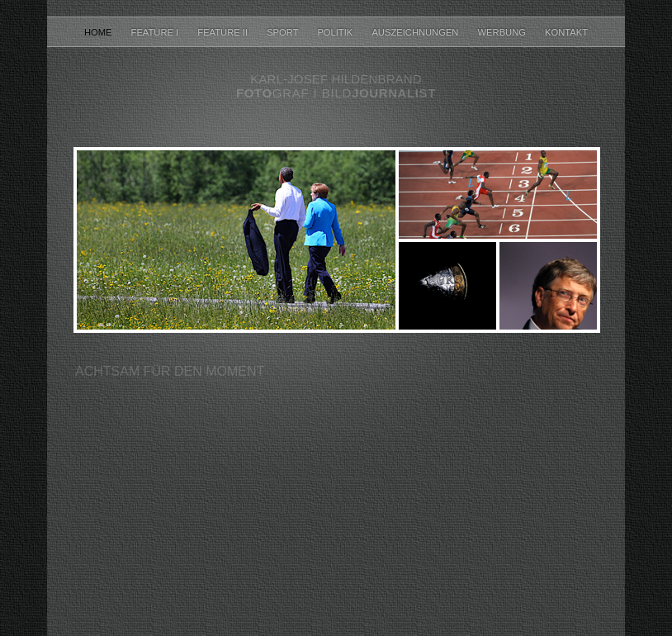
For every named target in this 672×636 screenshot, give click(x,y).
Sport (284, 32)
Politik (336, 32)
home (99, 32)
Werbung (504, 32)
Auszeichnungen (416, 32)
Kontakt (566, 32)
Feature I (156, 32)
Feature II (224, 32)
